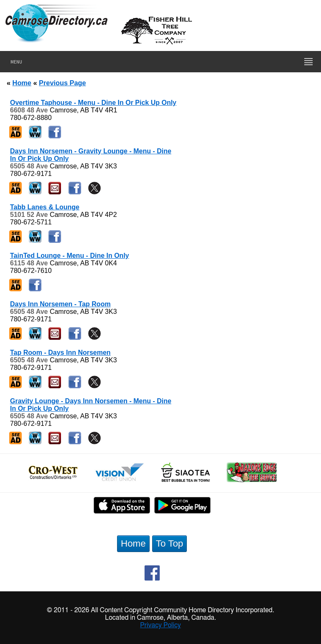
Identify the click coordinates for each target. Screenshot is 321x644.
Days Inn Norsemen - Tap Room (60, 304)
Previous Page (62, 83)
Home (22, 83)
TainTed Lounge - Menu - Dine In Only (70, 256)
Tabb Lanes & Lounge (45, 207)
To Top (170, 543)
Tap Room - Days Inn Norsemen (60, 353)
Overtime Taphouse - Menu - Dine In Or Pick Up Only (93, 103)
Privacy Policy (160, 625)
